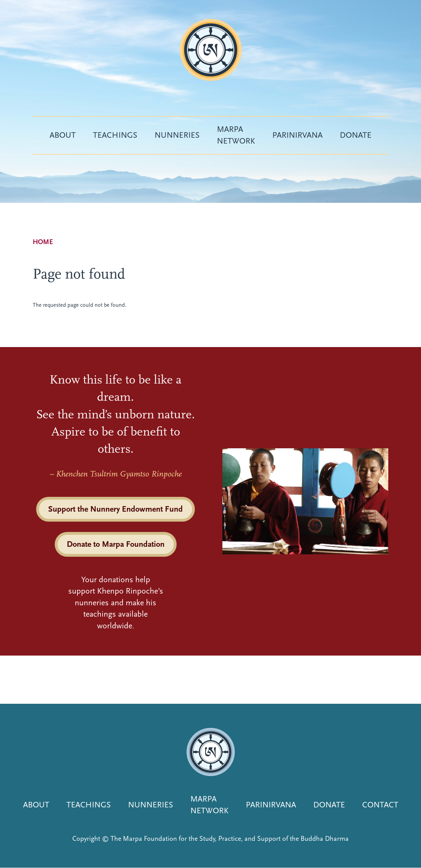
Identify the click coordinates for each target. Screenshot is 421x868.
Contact (380, 805)
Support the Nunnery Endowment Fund (115, 509)
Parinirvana (297, 135)
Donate (356, 135)
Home (43, 242)
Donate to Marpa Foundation (116, 544)
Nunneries (177, 135)
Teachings (115, 135)
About (63, 135)
